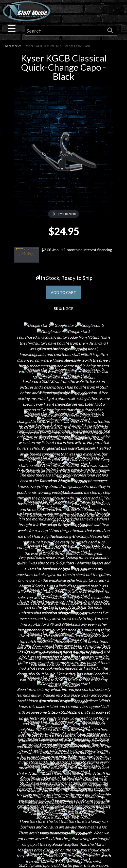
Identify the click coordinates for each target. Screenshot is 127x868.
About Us (64, 586)
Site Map (63, 735)
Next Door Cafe (64, 612)
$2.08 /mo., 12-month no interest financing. (64, 255)
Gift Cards (63, 718)
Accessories (13, 46)
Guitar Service (63, 647)
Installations (64, 638)
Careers (64, 604)
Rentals (64, 630)
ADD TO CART (63, 293)
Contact (64, 595)
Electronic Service (64, 655)
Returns (63, 700)
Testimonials (64, 726)
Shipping (64, 692)
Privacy (63, 709)
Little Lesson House (63, 621)
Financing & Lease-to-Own (63, 683)
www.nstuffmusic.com (68, 806)
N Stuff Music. (21, 859)
